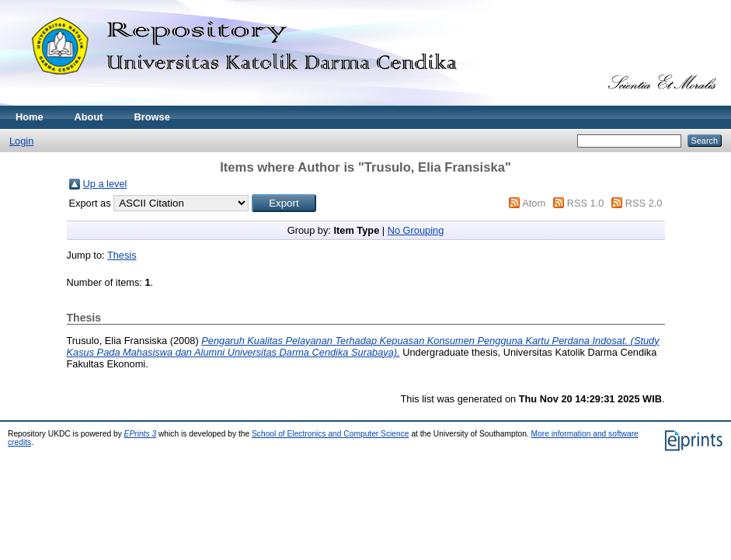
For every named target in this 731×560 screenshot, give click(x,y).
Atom (534, 203)
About (89, 117)
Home (30, 117)
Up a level (105, 184)
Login (21, 141)
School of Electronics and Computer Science (331, 434)
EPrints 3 (141, 434)
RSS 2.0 (644, 203)
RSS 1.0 (586, 203)
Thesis (122, 255)
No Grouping (416, 230)
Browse (152, 117)
